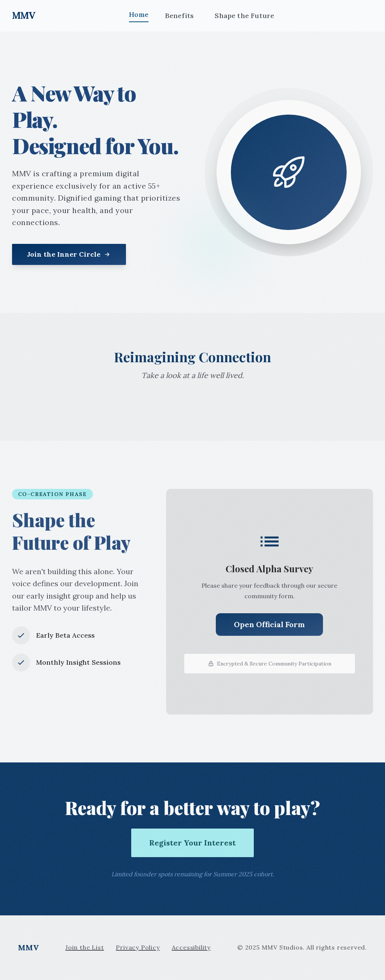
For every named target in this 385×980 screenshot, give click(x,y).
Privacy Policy (138, 947)
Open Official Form (269, 624)
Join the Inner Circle (69, 254)
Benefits (179, 16)
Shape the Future (244, 16)
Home (139, 14)
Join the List (85, 947)
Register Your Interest (192, 843)
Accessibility (191, 947)
